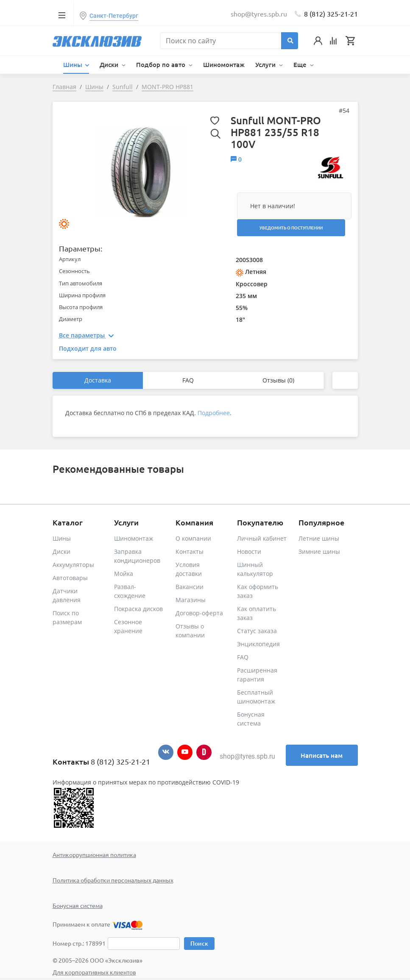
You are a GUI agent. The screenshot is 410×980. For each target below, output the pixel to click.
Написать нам (322, 755)
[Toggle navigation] (62, 15)
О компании (193, 538)
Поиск (199, 943)
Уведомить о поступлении (291, 228)
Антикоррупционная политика (94, 854)
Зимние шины (319, 551)
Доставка (98, 380)
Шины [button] (74, 64)
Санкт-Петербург (114, 16)
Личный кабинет (262, 538)
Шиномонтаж (224, 64)
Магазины (191, 600)
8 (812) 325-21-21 (331, 14)
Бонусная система (78, 905)
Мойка (124, 574)
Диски (61, 551)
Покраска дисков (138, 609)
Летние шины (319, 538)
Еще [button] (301, 64)
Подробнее (214, 413)
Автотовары (70, 578)
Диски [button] (110, 64)
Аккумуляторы (73, 565)
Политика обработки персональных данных (113, 880)
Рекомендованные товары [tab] (118, 469)
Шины (62, 538)
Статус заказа (257, 631)
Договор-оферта (199, 613)
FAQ (188, 380)
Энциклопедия (258, 644)
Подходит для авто (88, 348)
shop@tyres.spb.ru (247, 756)
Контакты (190, 551)
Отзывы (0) (278, 380)
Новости (249, 551)
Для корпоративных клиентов (94, 972)
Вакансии (190, 587)
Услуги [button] (266, 64)
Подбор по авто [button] (162, 64)
